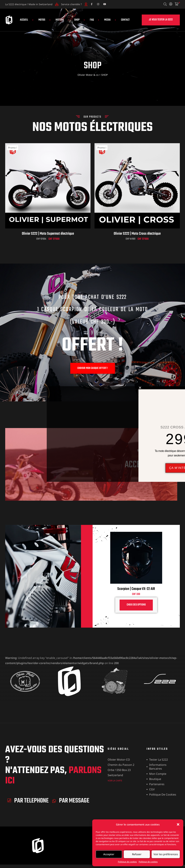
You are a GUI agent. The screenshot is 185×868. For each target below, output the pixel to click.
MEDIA (107, 20)
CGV (152, 789)
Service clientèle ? (71, 4)
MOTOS (42, 20)
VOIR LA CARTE (115, 781)
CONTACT (125, 20)
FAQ (92, 20)
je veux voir (156, 476)
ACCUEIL (24, 20)
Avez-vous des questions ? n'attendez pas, (55, 765)
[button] (178, 824)
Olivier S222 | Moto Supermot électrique (48, 234)
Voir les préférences (166, 854)
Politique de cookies (127, 862)
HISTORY (60, 20)
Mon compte (158, 774)
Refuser (137, 854)
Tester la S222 (159, 760)
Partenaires (157, 784)
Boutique (155, 779)
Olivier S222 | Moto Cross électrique (137, 234)
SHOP (77, 20)
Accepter (109, 854)
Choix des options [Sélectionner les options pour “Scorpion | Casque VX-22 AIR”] (136, 605)
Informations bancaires (158, 767)
